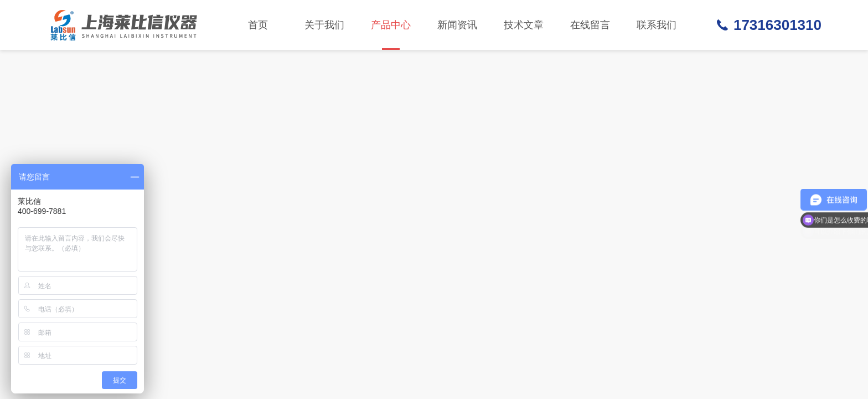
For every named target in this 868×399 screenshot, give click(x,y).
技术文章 (524, 25)
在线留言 (590, 25)
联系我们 (657, 25)
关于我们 (324, 25)
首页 (258, 25)
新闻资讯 (457, 25)
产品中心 (391, 35)
